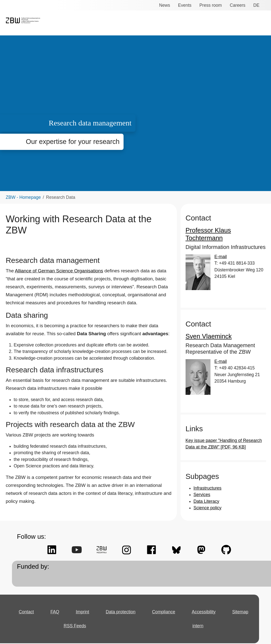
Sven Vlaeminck (206, 329)
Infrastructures (207, 481)
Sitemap (240, 605)
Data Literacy (206, 494)
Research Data (196, 23)
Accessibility (204, 605)
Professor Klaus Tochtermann (225, 231)
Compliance (165, 605)
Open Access (229, 23)
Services (99, 23)
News (166, 5)
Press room (211, 5)
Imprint (83, 605)
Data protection (122, 605)
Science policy (206, 501)
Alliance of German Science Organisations (56, 260)
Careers (236, 5)
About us (256, 23)
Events (186, 5)
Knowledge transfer (157, 23)
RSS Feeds (74, 619)
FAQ (55, 605)
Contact (27, 605)
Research (122, 23)
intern (197, 619)
